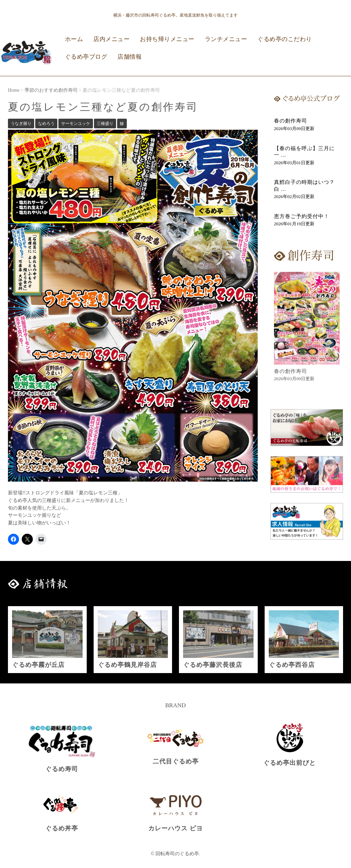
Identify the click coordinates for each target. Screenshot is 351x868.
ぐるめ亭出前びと (290, 763)
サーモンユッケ (76, 124)
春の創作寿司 (291, 121)
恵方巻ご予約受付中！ (302, 216)
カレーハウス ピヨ (175, 828)
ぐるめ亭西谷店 (292, 665)
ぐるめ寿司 (62, 769)
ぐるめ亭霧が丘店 (38, 665)
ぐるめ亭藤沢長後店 (213, 665)
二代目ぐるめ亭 (176, 761)
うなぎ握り (21, 124)
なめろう (46, 124)
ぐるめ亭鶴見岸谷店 (127, 665)
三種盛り (105, 124)
